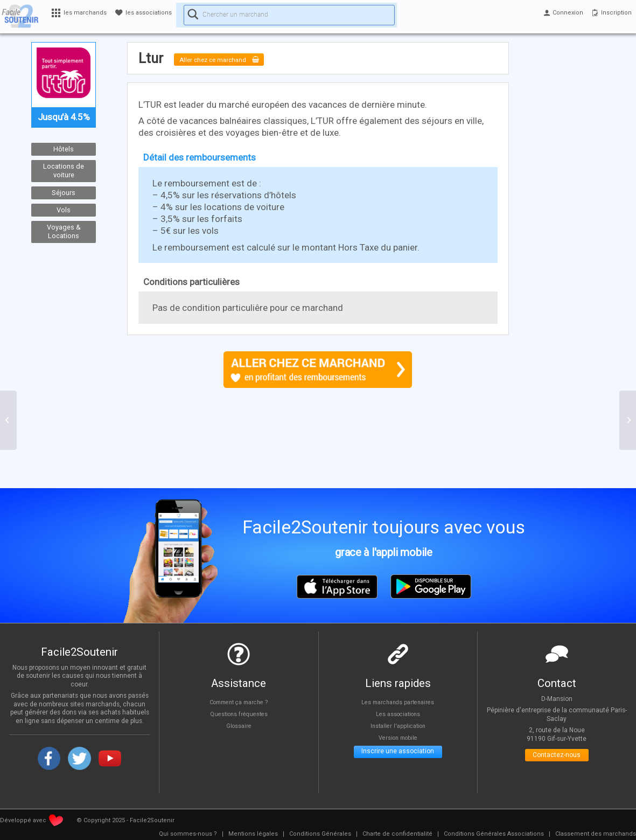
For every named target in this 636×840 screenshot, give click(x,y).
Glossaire (239, 726)
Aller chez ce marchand (232, 59)
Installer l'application (398, 726)
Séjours (64, 193)
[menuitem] (188, 834)
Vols (64, 210)
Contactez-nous (557, 757)
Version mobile (398, 738)
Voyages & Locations (64, 232)
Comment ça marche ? (239, 702)
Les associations (398, 714)
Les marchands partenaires (398, 702)
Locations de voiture (64, 171)
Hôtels (64, 149)
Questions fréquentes (239, 714)
